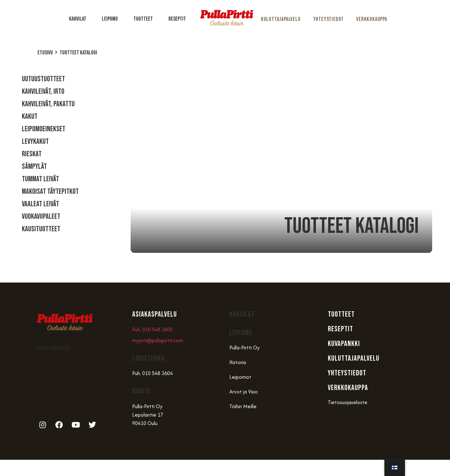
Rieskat (32, 154)
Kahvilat (79, 19)
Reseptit (177, 19)
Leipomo (111, 19)
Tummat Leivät (40, 179)
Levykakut (35, 141)
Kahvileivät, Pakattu (48, 104)
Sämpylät (34, 166)
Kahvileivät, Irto (43, 91)
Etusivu (45, 53)
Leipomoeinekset (44, 129)
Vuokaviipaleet (41, 216)
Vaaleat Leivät (40, 204)
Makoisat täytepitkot (50, 191)
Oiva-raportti (53, 348)
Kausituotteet (41, 229)
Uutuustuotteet (43, 79)
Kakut (30, 116)
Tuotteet (145, 19)
